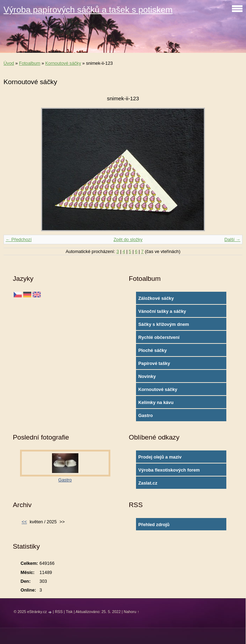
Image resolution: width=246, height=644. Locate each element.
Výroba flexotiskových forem (169, 470)
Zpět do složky (128, 239)
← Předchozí (19, 239)
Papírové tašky (154, 363)
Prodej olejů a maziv (160, 457)
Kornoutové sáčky (63, 63)
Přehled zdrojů (154, 525)
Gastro (146, 415)
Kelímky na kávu (156, 402)
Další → (232, 239)
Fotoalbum (30, 63)
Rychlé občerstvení (159, 337)
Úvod (9, 63)
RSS (59, 612)
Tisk (69, 612)
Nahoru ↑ (131, 612)
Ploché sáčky (153, 350)
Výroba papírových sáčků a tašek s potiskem (88, 10)
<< (24, 522)
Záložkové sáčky (156, 298)
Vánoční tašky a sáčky (162, 311)
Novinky (147, 376)
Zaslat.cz (148, 483)
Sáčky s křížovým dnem (164, 324)
